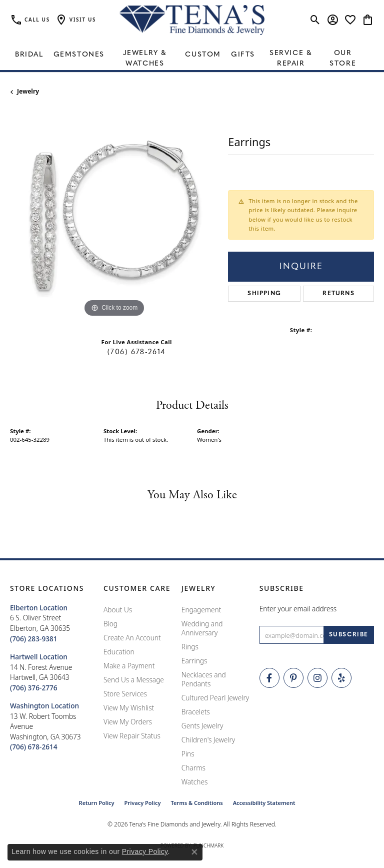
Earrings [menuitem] (194, 661)
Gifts (243, 55)
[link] (30, 20)
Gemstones (79, 55)
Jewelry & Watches (145, 59)
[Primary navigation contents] (192, 55)
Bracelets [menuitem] (196, 712)
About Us (118, 610)
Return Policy (97, 803)
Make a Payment (129, 666)
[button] (75, 20)
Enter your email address (298, 609)
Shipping (264, 294)
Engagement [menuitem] (201, 610)
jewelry (28, 91)
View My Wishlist (129, 708)
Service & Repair (291, 59)
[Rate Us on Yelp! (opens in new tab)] (341, 678)
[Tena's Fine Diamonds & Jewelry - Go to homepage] (192, 20)
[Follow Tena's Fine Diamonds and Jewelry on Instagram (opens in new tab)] (317, 678)
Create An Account (132, 638)
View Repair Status (132, 736)
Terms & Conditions (196, 803)
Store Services (125, 694)
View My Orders (128, 722)
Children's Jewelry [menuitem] (208, 740)
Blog (110, 624)
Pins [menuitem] (188, 754)
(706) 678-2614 (136, 352)
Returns (338, 294)
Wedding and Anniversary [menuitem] (202, 628)
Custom (203, 55)
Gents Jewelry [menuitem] (202, 726)
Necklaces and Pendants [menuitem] (204, 679)
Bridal (29, 55)
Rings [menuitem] (190, 647)
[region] (114, 216)
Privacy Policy (143, 803)
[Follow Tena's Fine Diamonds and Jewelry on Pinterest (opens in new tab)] (293, 678)
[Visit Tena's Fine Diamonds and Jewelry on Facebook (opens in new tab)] (269, 678)
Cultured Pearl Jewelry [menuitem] (215, 698)
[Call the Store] (34, 639)
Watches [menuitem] (195, 782)
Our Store (343, 59)
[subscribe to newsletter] (349, 635)
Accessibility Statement (264, 803)
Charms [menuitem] (193, 768)
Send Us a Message (134, 680)
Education (119, 652)
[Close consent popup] (194, 852)
